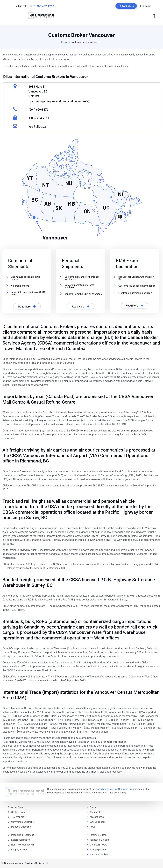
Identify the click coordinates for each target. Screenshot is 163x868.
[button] (154, 16)
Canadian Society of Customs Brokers (117, 789)
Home (65, 42)
